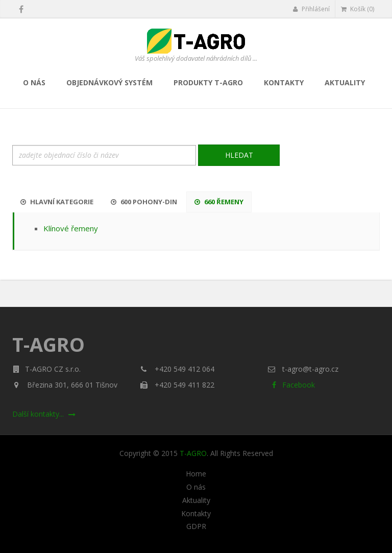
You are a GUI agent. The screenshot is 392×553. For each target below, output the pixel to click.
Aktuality (345, 82)
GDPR (196, 526)
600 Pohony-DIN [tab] (144, 202)
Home (196, 474)
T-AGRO (193, 453)
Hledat (239, 155)
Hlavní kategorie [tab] (57, 202)
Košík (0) (358, 9)
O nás (34, 82)
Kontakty (284, 82)
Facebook (291, 385)
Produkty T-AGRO (208, 82)
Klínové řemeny (71, 228)
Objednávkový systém (109, 82)
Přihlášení (311, 9)
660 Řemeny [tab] (219, 202)
